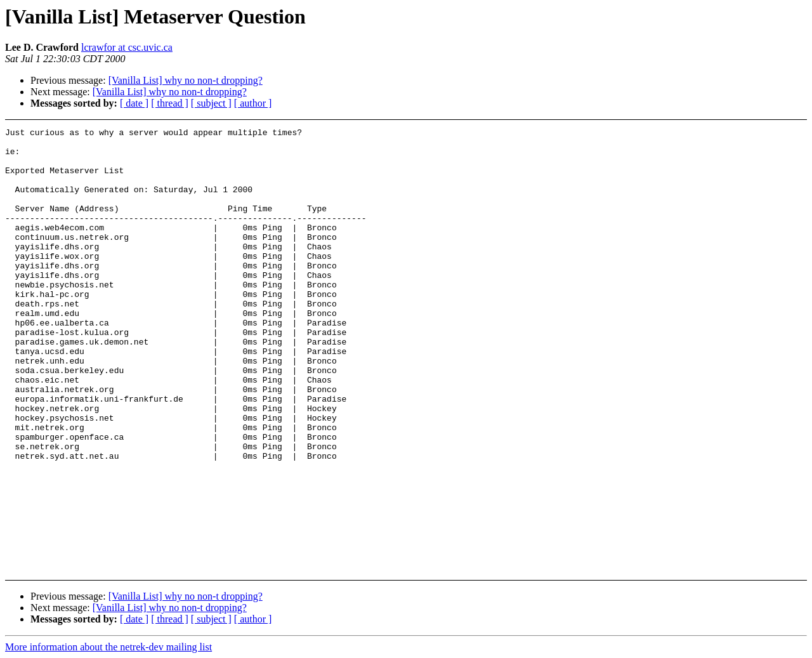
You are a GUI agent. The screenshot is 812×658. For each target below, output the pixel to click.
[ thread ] (170, 103)
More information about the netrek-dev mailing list (108, 647)
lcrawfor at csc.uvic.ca (127, 47)
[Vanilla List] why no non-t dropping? (186, 80)
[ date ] (134, 103)
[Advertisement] (726, 160)
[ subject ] (211, 103)
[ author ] (253, 103)
